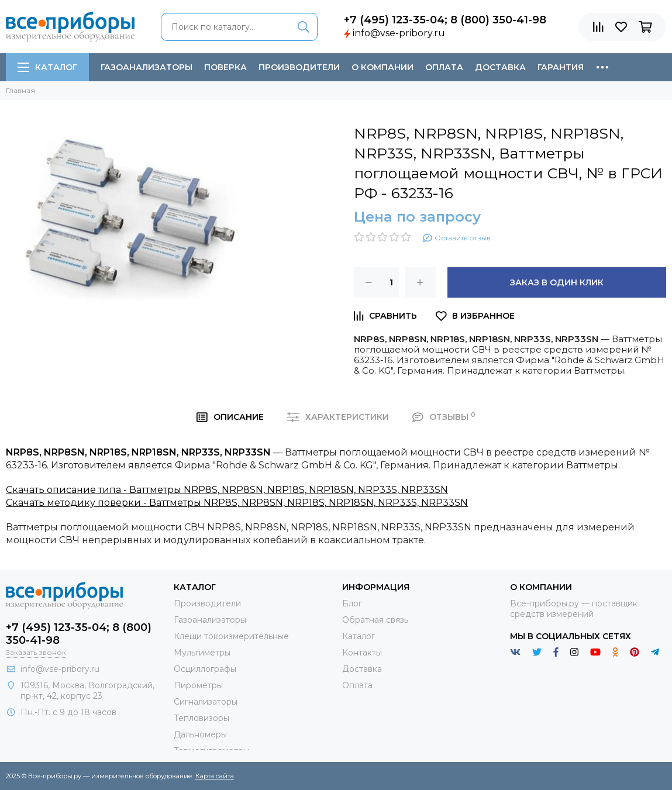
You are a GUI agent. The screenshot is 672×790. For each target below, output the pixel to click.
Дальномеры (200, 734)
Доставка (500, 67)
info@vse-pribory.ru (399, 33)
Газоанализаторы (147, 67)
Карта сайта (215, 776)
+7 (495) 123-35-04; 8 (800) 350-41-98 (445, 20)
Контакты (362, 653)
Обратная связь (375, 620)
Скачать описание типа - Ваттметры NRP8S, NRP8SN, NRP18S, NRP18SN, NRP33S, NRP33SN (227, 490)
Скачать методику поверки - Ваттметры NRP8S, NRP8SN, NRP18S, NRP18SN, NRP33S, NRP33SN (237, 503)
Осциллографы (205, 669)
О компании (382, 67)
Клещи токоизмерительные (231, 636)
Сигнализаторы (206, 702)
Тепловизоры (201, 718)
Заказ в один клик (557, 282)
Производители (299, 67)
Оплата (444, 67)
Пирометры (198, 685)
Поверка (225, 67)
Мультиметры (202, 653)
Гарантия (561, 67)
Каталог (47, 67)
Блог (352, 603)
